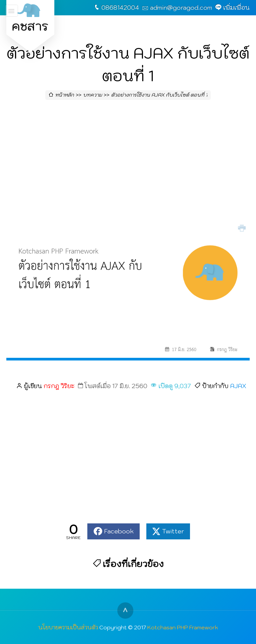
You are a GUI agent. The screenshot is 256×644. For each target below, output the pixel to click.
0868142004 (120, 7)
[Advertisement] (128, 169)
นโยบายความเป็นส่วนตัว (68, 627)
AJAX (238, 386)
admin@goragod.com (181, 7)
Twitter (173, 531)
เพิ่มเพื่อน (236, 7)
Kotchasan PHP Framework (183, 627)
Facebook (119, 531)
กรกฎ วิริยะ (59, 386)
